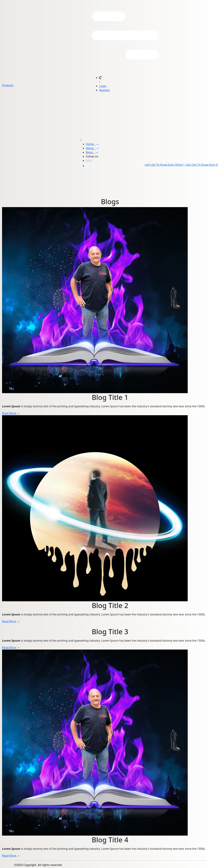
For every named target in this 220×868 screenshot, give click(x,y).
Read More (11, 413)
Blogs (92, 152)
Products (8, 85)
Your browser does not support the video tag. (26, 183)
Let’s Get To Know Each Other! (167, 165)
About (92, 148)
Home (92, 144)
